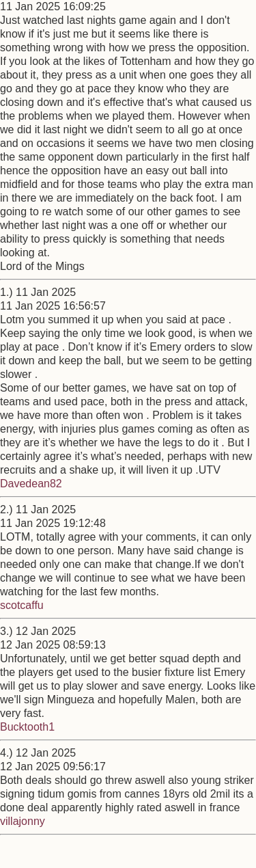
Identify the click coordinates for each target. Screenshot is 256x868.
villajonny (23, 821)
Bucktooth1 (27, 727)
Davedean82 (31, 484)
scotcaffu (22, 605)
